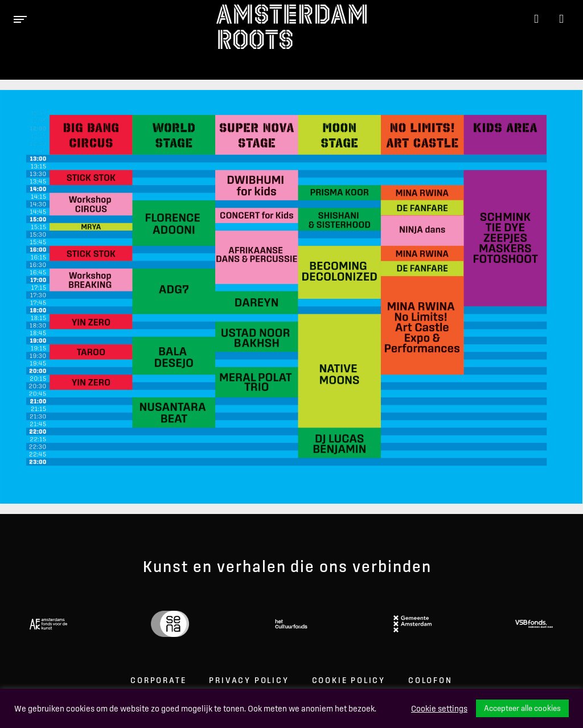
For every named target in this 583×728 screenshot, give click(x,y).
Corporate (158, 680)
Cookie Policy (349, 680)
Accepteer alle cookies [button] (522, 708)
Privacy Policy (249, 680)
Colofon (430, 680)
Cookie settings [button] (439, 709)
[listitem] (91, 178)
